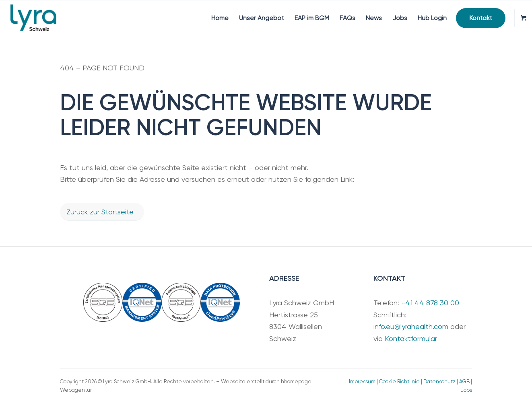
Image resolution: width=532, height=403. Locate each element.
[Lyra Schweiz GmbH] (33, 18)
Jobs (466, 390)
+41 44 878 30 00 (430, 303)
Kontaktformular (411, 338)
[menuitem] (133, 18)
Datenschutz (439, 381)
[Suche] (373, 18)
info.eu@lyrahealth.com (411, 326)
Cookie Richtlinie (399, 381)
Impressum (362, 381)
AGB (464, 381)
